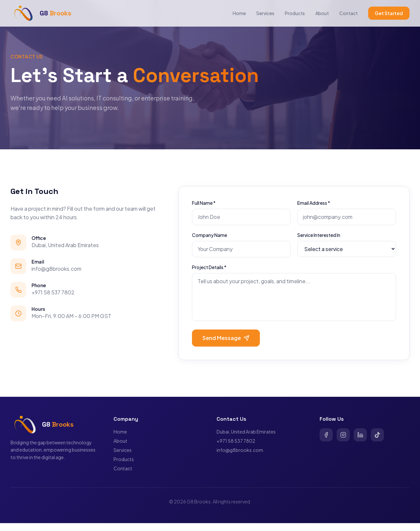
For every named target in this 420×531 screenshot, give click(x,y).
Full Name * (204, 203)
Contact (348, 13)
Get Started (389, 13)
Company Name (210, 235)
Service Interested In (319, 235)
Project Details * (209, 267)
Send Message (226, 338)
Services (265, 13)
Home (239, 13)
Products (295, 13)
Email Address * (314, 203)
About (322, 13)
